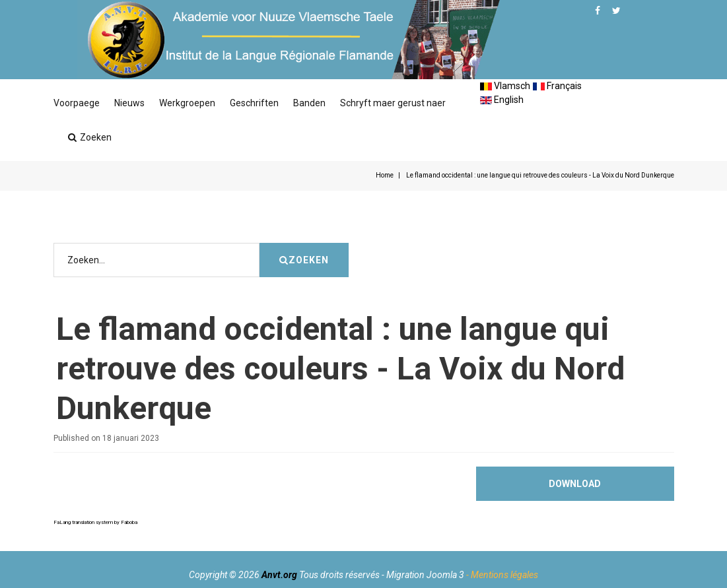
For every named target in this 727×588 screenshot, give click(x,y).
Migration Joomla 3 (425, 575)
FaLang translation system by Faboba (95, 522)
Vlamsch (505, 86)
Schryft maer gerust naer (393, 103)
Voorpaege (77, 103)
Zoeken (90, 137)
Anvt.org (279, 575)
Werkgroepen (187, 103)
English (502, 100)
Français (557, 86)
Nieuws (129, 103)
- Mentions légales (502, 575)
